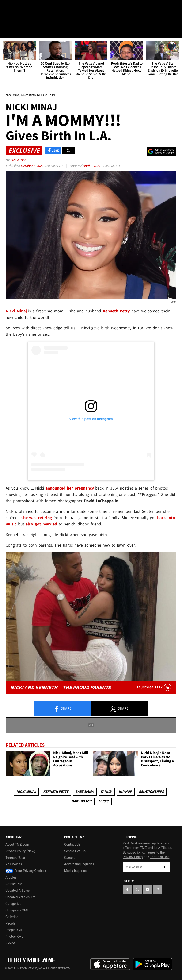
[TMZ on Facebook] (8, 8)
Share (63, 709)
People (10, 923)
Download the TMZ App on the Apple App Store (110, 964)
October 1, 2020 (32, 166)
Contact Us (72, 844)
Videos (10, 943)
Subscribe (165, 867)
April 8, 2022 (92, 166)
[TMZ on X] (19, 8)
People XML (14, 930)
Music (104, 801)
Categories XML (17, 910)
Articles (11, 877)
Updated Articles (17, 891)
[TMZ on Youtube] (30, 8)
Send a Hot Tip (75, 851)
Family (106, 792)
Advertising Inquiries (79, 864)
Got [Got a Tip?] (16, 20)
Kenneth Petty (56, 792)
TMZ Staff (18, 160)
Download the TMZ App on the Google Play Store (152, 964)
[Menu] (7, 31)
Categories (13, 904)
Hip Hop (125, 792)
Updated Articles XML (21, 897)
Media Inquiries (75, 871)
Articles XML (15, 884)
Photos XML (14, 937)
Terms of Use (15, 858)
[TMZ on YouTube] (148, 890)
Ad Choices (14, 864)
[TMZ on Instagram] (41, 8)
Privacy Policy (133, 857)
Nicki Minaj (26, 792)
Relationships (151, 792)
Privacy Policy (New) (20, 851)
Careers (70, 858)
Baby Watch (82, 801)
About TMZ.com (17, 844)
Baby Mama (84, 792)
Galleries (12, 917)
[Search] (175, 31)
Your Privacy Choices (26, 871)
